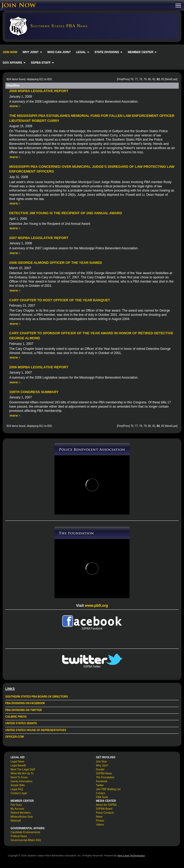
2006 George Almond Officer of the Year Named (56, 263)
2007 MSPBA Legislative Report (39, 238)
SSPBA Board (104, 809)
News (99, 817)
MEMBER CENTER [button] (142, 52)
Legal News (17, 762)
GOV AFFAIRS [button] (14, 63)
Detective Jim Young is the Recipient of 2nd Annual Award (66, 213)
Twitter (100, 785)
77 (136, 79)
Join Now (101, 762)
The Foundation (105, 777)
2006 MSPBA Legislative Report (39, 367)
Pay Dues (16, 805)
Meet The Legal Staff (23, 769)
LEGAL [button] (83, 52)
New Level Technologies (131, 856)
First (120, 79)
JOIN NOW (10, 52)
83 (163, 79)
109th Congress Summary (34, 392)
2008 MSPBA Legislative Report (39, 91)
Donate (100, 769)
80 (149, 79)
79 (145, 79)
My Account (17, 809)
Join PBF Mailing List (108, 789)
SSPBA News (104, 773)
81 (154, 79)
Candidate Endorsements (25, 832)
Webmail (16, 821)
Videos (100, 825)
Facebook (102, 781)
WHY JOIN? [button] (32, 52)
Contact (101, 793)
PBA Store (102, 797)
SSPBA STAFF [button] (42, 63)
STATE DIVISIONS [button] (108, 52)
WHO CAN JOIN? (59, 52)
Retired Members (21, 813)
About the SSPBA (106, 805)
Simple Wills (18, 785)
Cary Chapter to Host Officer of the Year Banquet (60, 300)
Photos (100, 821)
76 (132, 79)
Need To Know (19, 777)
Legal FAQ (17, 789)
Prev (126, 79)
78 (141, 79)
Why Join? (102, 766)
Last (174, 79)
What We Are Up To (22, 773)
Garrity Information (21, 781)
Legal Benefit (18, 766)
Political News (19, 836)
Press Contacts (105, 813)
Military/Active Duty (22, 817)
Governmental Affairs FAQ (26, 840)
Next (168, 79)
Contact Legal (19, 793)
